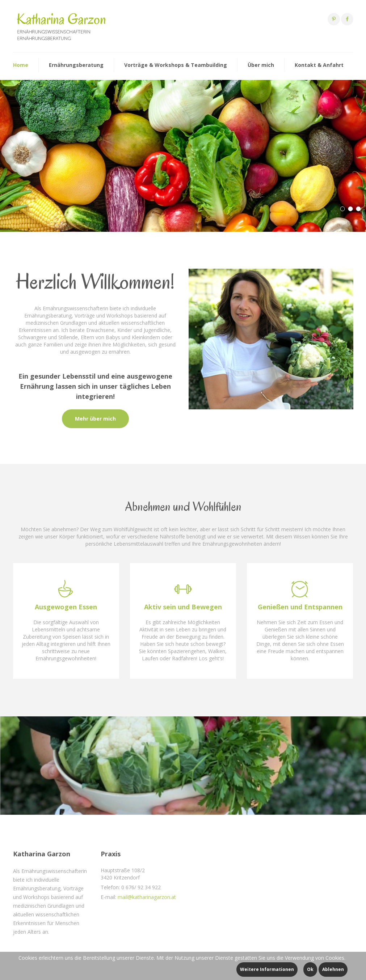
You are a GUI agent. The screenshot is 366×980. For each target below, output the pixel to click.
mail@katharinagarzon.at (147, 897)
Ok (310, 969)
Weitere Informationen (267, 969)
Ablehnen (333, 969)
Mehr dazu (30, 187)
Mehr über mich (95, 419)
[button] (342, 209)
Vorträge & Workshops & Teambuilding (176, 65)
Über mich (261, 65)
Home (21, 65)
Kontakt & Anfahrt (319, 65)
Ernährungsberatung (76, 65)
